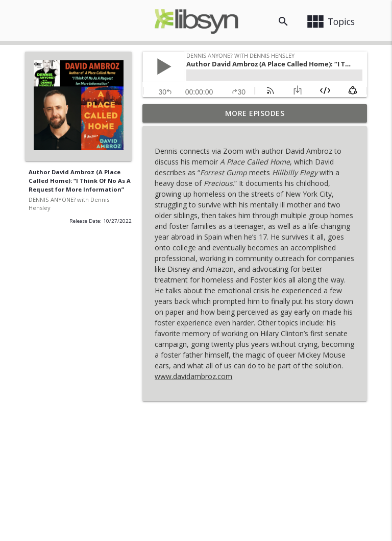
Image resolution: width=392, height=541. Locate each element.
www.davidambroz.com (193, 376)
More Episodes (255, 113)
